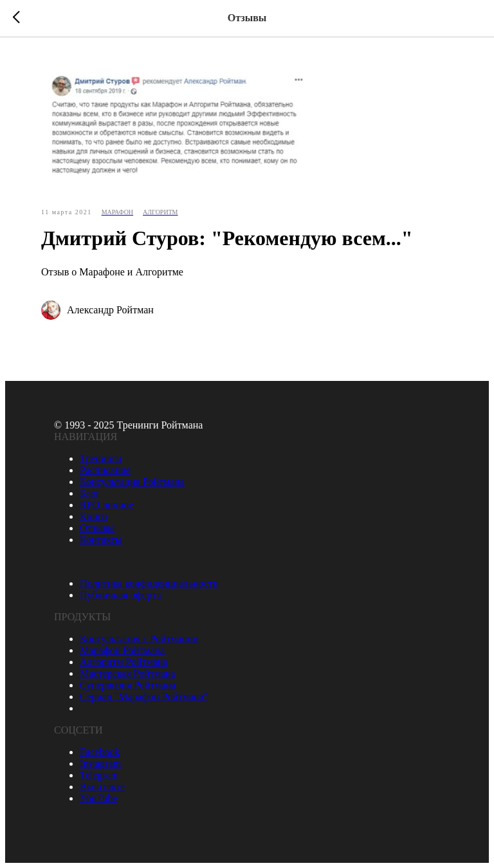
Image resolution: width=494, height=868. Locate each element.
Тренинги (101, 458)
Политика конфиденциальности (149, 583)
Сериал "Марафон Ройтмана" (144, 697)
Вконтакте (102, 787)
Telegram (99, 775)
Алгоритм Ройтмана (123, 662)
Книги (94, 516)
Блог (90, 493)
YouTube (98, 798)
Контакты (101, 540)
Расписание (105, 470)
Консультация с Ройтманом (139, 639)
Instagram (100, 763)
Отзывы (97, 528)
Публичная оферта (120, 595)
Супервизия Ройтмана (128, 685)
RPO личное (107, 505)
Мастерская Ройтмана (127, 673)
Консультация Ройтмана (132, 482)
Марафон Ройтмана (122, 650)
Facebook (100, 752)
